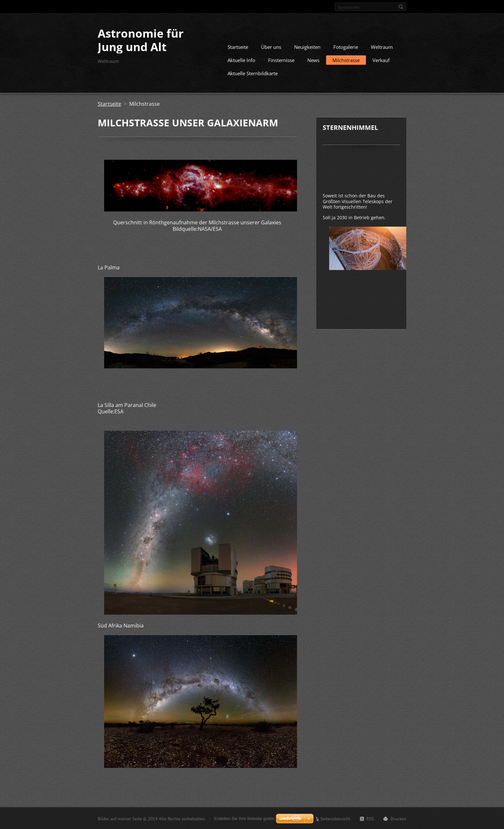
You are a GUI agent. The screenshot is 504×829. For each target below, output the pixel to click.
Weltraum (382, 47)
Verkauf (381, 60)
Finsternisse (281, 60)
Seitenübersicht (335, 818)
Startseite (238, 47)
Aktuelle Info (241, 60)
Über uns (271, 47)
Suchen (401, 7)
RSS (370, 818)
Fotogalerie (346, 47)
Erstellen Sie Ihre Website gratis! (244, 818)
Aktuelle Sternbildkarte (253, 73)
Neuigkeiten (307, 47)
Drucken (398, 818)
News (313, 60)
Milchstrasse (346, 60)
